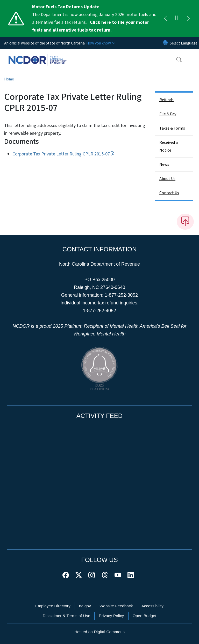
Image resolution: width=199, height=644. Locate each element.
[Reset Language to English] (165, 43)
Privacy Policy (111, 616)
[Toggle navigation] (192, 60)
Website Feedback (116, 606)
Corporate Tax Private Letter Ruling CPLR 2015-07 (64, 154)
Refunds (166, 100)
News (164, 164)
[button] (176, 60)
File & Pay (168, 114)
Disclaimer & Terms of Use (67, 616)
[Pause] (177, 19)
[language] (184, 43)
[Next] (188, 19)
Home (9, 79)
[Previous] (165, 19)
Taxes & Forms (172, 128)
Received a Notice (169, 146)
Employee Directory (53, 606)
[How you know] (101, 43)
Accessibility (152, 606)
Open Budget (145, 616)
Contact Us (169, 193)
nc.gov (85, 606)
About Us (167, 179)
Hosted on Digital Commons (99, 632)
